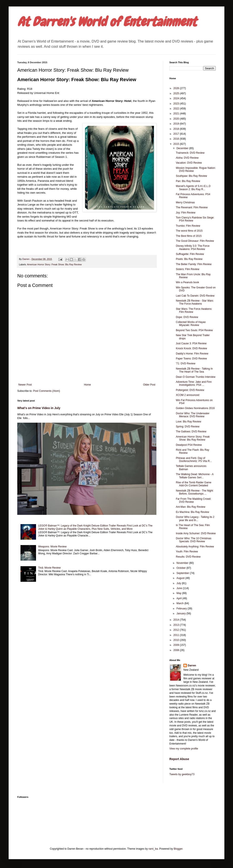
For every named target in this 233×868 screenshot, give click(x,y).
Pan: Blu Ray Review (188, 181)
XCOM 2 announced (188, 395)
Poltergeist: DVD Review (190, 390)
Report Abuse (179, 759)
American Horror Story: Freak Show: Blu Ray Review (54, 264)
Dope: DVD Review (187, 317)
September (183, 573)
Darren (192, 666)
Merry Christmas (185, 202)
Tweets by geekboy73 (182, 774)
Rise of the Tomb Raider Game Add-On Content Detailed (194, 484)
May (179, 593)
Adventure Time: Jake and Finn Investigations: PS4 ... (194, 383)
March (180, 603)
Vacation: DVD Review (189, 163)
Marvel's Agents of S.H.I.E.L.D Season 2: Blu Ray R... (193, 188)
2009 (177, 645)
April (179, 598)
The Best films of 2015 (189, 236)
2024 (177, 98)
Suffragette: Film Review (190, 254)
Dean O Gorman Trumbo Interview (196, 377)
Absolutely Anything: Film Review (195, 547)
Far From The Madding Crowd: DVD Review (194, 500)
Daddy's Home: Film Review (192, 354)
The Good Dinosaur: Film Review (195, 241)
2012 (177, 630)
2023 (177, 104)
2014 (177, 620)
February (182, 609)
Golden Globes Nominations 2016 (195, 408)
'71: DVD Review (186, 364)
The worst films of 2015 (189, 231)
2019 (177, 124)
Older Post (149, 385)
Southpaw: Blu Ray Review (191, 176)
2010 (177, 640)
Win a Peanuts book (187, 282)
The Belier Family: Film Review (194, 264)
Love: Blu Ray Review (188, 422)
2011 (177, 635)
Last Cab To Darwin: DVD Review (195, 296)
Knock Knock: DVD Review (191, 348)
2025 (177, 93)
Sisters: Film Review (188, 269)
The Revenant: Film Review (192, 207)
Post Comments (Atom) (46, 391)
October (181, 568)
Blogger (178, 849)
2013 (177, 625)
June (180, 588)
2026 (177, 88)
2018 (177, 129)
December (183, 148)
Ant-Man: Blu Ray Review (191, 507)
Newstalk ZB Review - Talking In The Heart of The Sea (194, 370)
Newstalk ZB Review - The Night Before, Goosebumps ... (194, 492)
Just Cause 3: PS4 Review (191, 343)
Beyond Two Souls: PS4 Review (194, 330)
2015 (177, 144)
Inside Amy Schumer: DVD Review (196, 533)
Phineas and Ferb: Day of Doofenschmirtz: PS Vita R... (194, 460)
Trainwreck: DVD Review (190, 153)
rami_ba (153, 849)
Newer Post (25, 385)
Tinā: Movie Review (49, 568)
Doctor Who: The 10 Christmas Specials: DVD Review (194, 540)
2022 (177, 109)
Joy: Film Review (186, 213)
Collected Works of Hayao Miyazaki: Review (191, 324)
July (179, 583)
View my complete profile (184, 749)
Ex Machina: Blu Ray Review (192, 512)
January (181, 613)
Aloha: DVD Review (187, 158)
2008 (177, 650)
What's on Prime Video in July (39, 408)
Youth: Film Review (187, 552)
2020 (177, 119)
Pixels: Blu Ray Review (189, 259)
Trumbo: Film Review (188, 226)
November (183, 563)
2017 (177, 134)
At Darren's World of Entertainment (107, 22)
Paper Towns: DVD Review (191, 359)
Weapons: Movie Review (52, 547)
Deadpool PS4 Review (189, 445)
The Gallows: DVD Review (191, 432)
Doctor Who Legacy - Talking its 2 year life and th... (195, 519)
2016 (177, 139)
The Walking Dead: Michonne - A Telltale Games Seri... (195, 476)
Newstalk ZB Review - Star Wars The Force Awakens (195, 302)
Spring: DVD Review (188, 427)
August (181, 578)
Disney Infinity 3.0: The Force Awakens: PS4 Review (193, 247)
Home (87, 385)
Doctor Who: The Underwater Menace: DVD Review (193, 415)
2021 (177, 114)
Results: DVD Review (188, 557)
